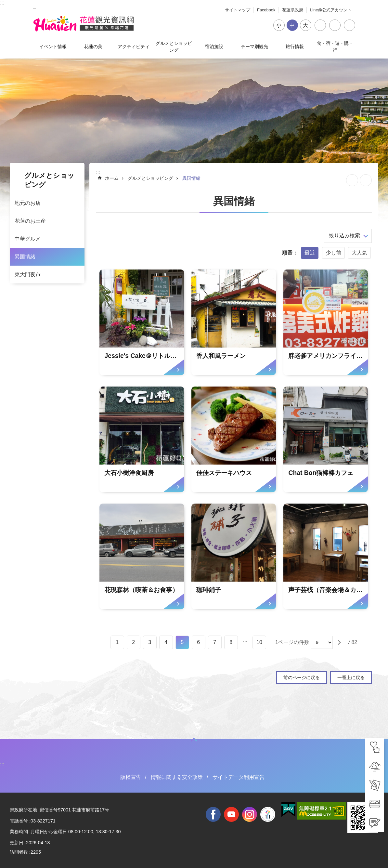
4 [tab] (166, 642)
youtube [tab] (231, 814)
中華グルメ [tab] (28, 239)
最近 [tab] (310, 253)
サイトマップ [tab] (238, 10)
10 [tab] (259, 642)
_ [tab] (35, 6)
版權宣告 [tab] (131, 777)
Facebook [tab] (266, 10)
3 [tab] (150, 642)
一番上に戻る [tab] (351, 677)
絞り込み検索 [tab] (344, 236)
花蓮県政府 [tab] (293, 10)
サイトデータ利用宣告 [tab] (239, 777)
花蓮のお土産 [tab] (30, 221)
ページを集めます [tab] (352, 180)
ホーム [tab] (112, 178)
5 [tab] (182, 642)
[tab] (375, 747)
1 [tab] (117, 642)
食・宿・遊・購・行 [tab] (335, 46)
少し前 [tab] (333, 253)
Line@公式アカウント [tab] (331, 10)
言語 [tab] (335, 25)
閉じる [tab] (349, 25)
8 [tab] (231, 642)
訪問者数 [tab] (19, 852)
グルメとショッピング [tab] (174, 46)
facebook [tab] (213, 814)
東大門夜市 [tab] (28, 275)
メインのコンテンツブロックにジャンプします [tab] (3, 3)
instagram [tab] (250, 814)
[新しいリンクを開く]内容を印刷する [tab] (366, 180)
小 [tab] (279, 25)
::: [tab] (2, 3)
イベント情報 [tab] (53, 46)
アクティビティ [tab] (134, 46)
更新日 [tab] (17, 843)
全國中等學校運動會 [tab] (268, 814)
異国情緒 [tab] (25, 257)
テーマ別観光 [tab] (254, 46)
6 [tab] (198, 642)
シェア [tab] (320, 25)
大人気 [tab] (359, 253)
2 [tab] (133, 642)
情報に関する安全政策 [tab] (177, 777)
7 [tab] (215, 642)
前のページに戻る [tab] (302, 677)
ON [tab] (194, 740)
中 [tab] (292, 25)
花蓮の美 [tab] (93, 46)
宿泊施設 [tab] (214, 46)
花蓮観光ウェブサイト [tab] (84, 24)
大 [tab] (305, 25)
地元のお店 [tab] (28, 203)
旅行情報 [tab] (295, 46)
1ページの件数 (292, 642)
